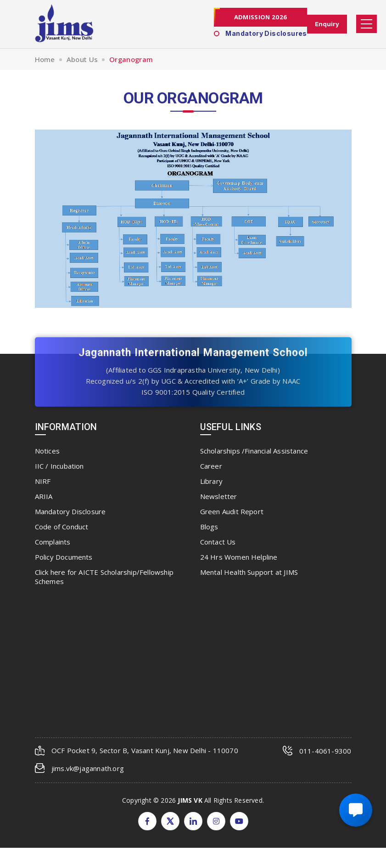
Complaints (53, 542)
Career (211, 466)
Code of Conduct (62, 527)
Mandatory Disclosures (259, 34)
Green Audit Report (232, 511)
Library (211, 481)
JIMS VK (190, 800)
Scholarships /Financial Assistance (254, 451)
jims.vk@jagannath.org (88, 768)
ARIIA (44, 496)
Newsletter (219, 496)
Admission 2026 (259, 17)
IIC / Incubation (59, 466)
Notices (47, 451)
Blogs (209, 527)
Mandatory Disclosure (70, 511)
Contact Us (218, 542)
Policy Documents (64, 557)
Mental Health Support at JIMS (249, 572)
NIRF (43, 481)
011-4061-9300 (325, 751)
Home (45, 59)
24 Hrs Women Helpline (239, 557)
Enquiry (326, 24)
